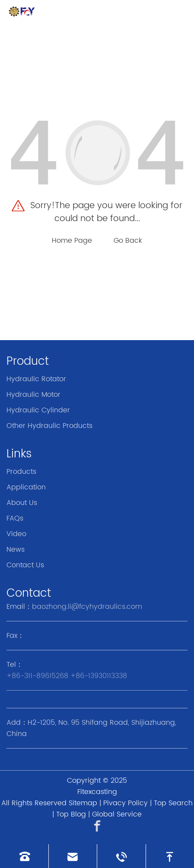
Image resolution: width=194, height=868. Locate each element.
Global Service (117, 814)
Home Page (72, 241)
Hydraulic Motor (33, 395)
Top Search (173, 803)
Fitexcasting (97, 792)
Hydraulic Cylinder (38, 410)
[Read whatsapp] (121, 856)
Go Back (128, 241)
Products (21, 472)
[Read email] (73, 856)
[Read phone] (24, 856)
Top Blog (71, 814)
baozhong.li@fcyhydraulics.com (87, 607)
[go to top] (170, 856)
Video (16, 534)
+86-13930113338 (99, 676)
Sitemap (83, 803)
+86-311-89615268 (37, 676)
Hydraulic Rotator (36, 379)
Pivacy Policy (126, 803)
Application (26, 487)
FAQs (15, 518)
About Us (22, 503)
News (16, 550)
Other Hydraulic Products (49, 426)
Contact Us (25, 565)
